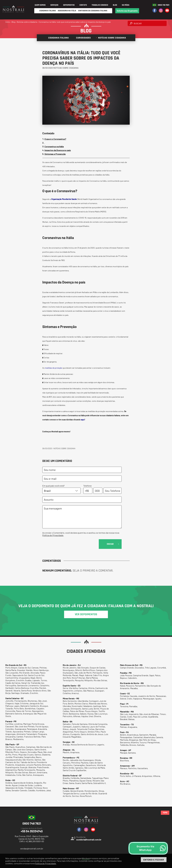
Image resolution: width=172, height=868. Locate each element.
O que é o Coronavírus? (55, 139)
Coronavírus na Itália (54, 146)
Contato (83, 5)
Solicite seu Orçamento (127, 11)
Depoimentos (69, 5)
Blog (115, 5)
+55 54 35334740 (32, 830)
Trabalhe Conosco (100, 5)
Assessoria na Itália (67, 11)
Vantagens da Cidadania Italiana (93, 11)
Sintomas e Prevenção (55, 154)
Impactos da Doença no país (58, 150)
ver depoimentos (86, 614)
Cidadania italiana (57, 38)
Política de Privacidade (53, 535)
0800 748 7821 (164, 5)
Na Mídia (126, 5)
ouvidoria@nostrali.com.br (89, 840)
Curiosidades (82, 38)
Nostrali (55, 432)
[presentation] (63, 544)
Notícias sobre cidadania (111, 38)
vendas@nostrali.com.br (32, 848)
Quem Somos (40, 5)
